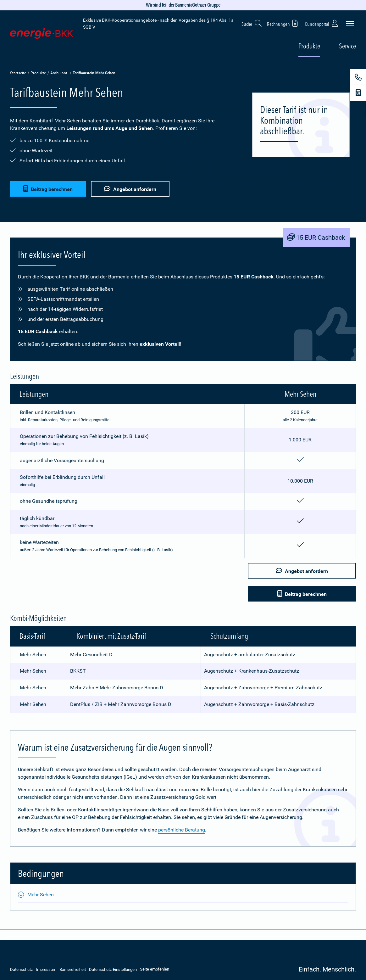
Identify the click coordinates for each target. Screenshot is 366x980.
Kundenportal (322, 23)
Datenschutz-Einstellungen (113, 969)
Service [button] (347, 46)
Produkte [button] (309, 46)
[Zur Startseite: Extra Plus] (42, 35)
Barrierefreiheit (73, 969)
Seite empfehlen (155, 969)
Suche (252, 23)
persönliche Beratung (182, 830)
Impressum (46, 969)
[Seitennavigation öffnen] (350, 24)
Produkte (38, 73)
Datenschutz (21, 969)
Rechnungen (283, 23)
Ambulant (59, 73)
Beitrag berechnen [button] (48, 188)
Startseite (18, 73)
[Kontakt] (358, 77)
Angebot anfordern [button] (131, 188)
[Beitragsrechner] (358, 93)
